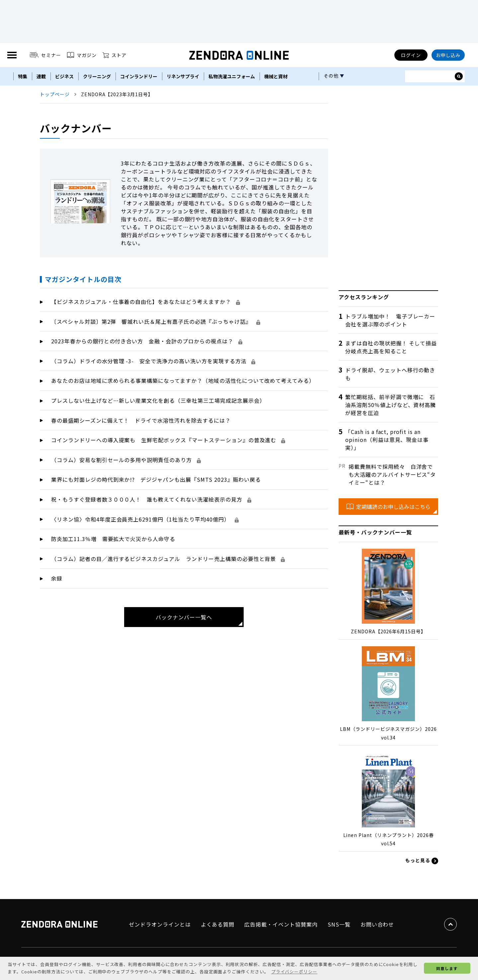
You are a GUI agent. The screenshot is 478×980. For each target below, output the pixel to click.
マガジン (82, 55)
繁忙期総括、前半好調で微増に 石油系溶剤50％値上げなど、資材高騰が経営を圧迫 (391, 405)
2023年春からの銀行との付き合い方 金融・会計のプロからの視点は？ (147, 341)
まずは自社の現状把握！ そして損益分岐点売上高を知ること (391, 347)
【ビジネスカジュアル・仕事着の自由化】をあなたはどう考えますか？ (146, 302)
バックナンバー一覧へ (184, 617)
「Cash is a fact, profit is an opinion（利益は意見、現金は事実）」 (387, 440)
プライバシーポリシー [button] (294, 972)
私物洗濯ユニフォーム (232, 76)
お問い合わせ (377, 924)
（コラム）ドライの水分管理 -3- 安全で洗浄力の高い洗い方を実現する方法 (153, 361)
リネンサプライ (183, 76)
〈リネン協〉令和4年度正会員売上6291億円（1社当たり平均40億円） (145, 519)
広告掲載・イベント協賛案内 (281, 924)
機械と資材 (276, 76)
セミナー (46, 55)
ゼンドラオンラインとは (160, 924)
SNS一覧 (339, 924)
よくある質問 (218, 924)
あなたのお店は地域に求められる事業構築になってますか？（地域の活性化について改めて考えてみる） (183, 381)
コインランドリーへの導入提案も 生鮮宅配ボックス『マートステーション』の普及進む (168, 440)
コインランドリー (139, 76)
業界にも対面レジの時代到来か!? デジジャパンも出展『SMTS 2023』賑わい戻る (156, 479)
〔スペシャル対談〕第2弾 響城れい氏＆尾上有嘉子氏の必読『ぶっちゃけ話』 (156, 321)
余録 (57, 578)
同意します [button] (447, 968)
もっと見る (422, 861)
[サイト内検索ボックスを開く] (459, 76)
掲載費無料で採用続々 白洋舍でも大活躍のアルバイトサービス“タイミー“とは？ (392, 474)
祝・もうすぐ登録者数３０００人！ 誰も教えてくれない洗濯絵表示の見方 (151, 499)
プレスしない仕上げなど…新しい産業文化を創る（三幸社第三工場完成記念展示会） (158, 400)
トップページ (55, 94)
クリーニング (97, 76)
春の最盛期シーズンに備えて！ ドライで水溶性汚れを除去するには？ (141, 420)
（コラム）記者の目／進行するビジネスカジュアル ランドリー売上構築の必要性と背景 (168, 559)
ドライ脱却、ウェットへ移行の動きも (390, 374)
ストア (115, 55)
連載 (41, 76)
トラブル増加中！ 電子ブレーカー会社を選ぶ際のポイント (390, 320)
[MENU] (12, 55)
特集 (23, 76)
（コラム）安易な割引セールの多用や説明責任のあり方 (126, 460)
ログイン (411, 55)
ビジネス (64, 76)
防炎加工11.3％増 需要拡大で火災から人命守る (113, 539)
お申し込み (448, 55)
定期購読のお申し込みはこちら (389, 507)
